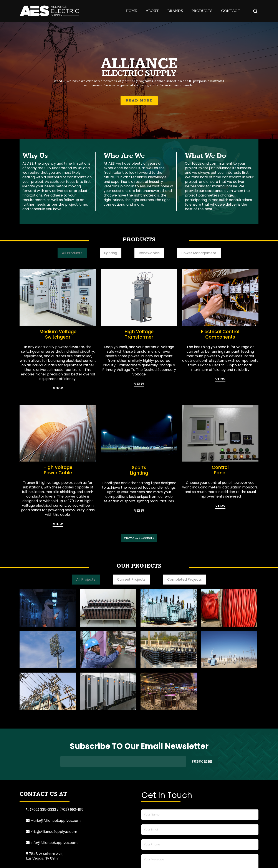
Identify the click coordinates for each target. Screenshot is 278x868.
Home (131, 11)
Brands (175, 11)
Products (202, 11)
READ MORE (139, 101)
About (152, 11)
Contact (231, 11)
